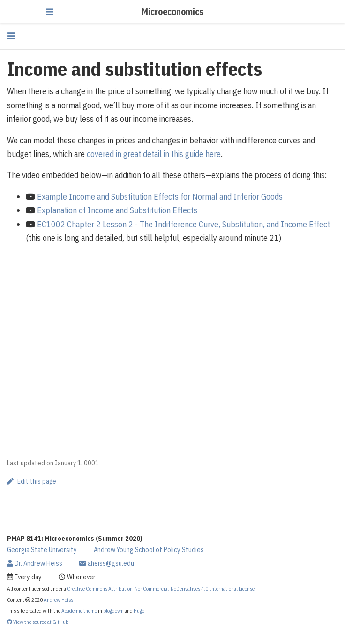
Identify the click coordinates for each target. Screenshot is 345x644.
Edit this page (32, 481)
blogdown (113, 610)
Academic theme (79, 610)
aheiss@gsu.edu (107, 563)
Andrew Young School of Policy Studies (149, 550)
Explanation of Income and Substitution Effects (117, 210)
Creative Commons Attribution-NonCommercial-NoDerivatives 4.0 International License (161, 588)
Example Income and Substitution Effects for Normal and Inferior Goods (160, 197)
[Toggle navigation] (50, 12)
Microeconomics (172, 11)
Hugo (139, 610)
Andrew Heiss (58, 600)
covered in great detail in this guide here (154, 154)
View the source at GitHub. (38, 622)
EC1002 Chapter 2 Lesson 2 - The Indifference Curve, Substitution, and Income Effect (184, 224)
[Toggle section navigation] (11, 36)
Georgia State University (42, 550)
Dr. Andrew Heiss (35, 563)
